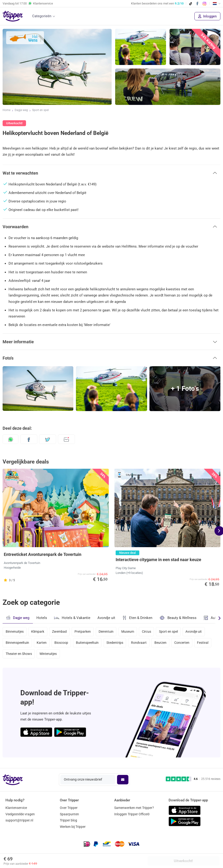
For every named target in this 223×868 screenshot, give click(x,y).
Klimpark (38, 631)
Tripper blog (68, 821)
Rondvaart (142, 644)
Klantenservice (16, 808)
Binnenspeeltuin (17, 644)
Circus (151, 631)
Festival (208, 644)
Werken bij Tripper (73, 827)
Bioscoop (63, 644)
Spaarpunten (69, 814)
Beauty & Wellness (178, 618)
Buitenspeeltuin (89, 644)
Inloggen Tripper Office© (132, 814)
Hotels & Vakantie (72, 617)
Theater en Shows (19, 657)
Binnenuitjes (15, 631)
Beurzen (164, 644)
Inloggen (207, 16)
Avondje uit (106, 618)
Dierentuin (109, 631)
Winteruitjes (49, 657)
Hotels (42, 618)
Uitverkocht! (183, 861)
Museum (131, 631)
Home (7, 111)
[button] (111, 173)
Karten (42, 644)
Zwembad (61, 631)
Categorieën (42, 16)
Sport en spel (40, 111)
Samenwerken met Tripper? (134, 808)
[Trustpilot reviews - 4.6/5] (193, 779)
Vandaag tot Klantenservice (28, 4)
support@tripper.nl (19, 821)
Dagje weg (21, 111)
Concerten (187, 644)
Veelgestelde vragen (20, 814)
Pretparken (85, 631)
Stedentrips (118, 644)
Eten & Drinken (137, 618)
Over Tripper (69, 808)
